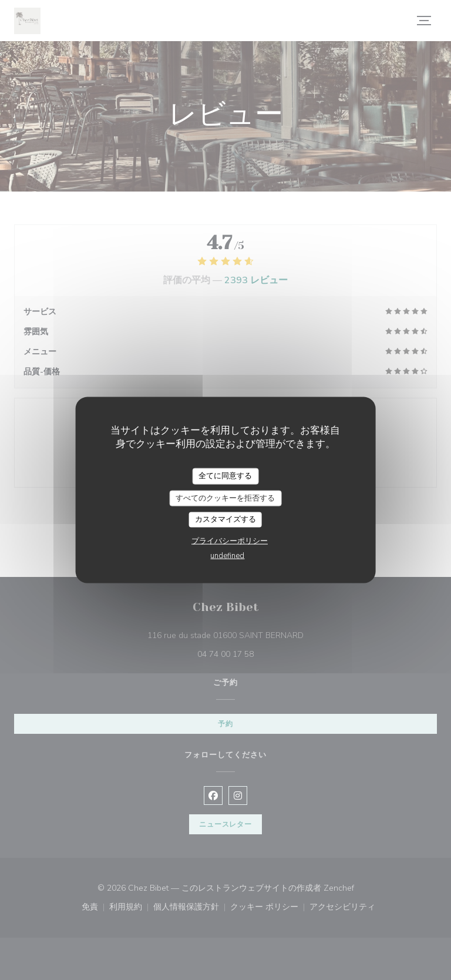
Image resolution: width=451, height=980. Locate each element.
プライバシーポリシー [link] (230, 541)
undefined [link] (227, 555)
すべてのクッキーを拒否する (225, 498)
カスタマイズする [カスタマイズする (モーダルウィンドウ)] (225, 519)
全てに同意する (225, 476)
